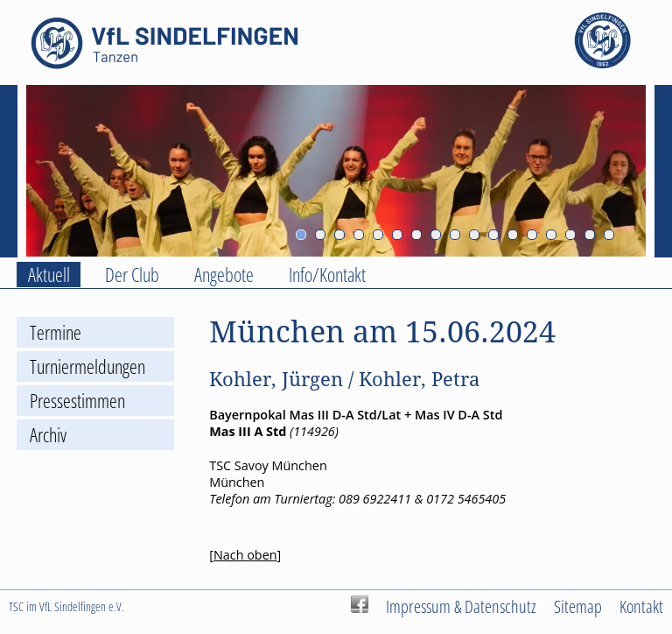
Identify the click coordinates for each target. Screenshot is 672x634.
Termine (56, 332)
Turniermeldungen (87, 366)
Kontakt (641, 606)
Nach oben (245, 555)
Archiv (48, 435)
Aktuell (49, 275)
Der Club (132, 275)
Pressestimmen (77, 401)
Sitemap (578, 606)
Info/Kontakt (327, 275)
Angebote (224, 275)
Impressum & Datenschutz (461, 606)
